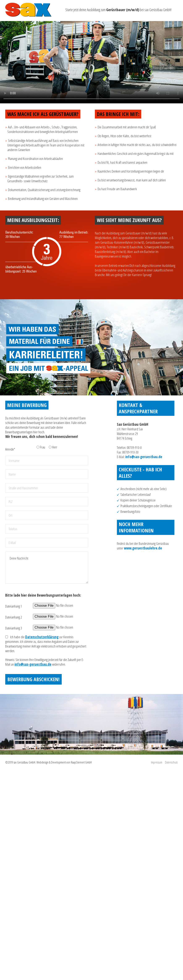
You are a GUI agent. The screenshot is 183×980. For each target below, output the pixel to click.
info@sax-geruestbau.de (33, 664)
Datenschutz (171, 762)
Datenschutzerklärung (42, 637)
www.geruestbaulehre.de (143, 548)
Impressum (157, 762)
